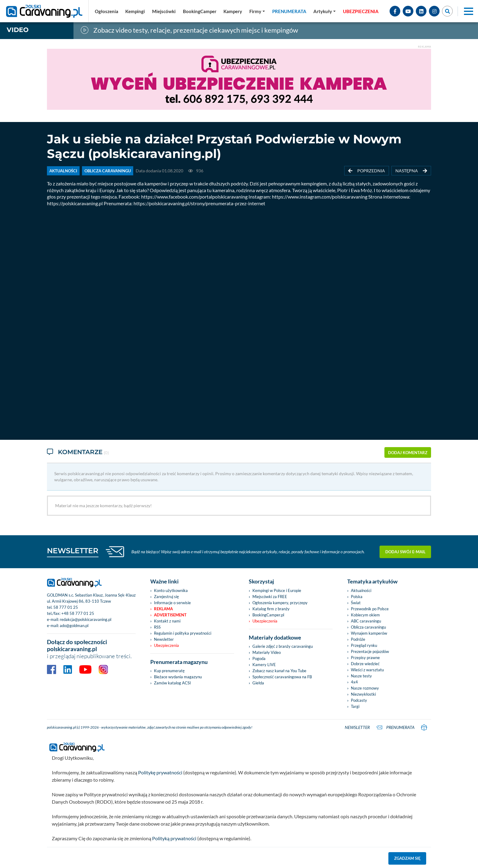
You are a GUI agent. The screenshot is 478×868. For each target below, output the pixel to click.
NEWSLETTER (73, 551)
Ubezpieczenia (166, 645)
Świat (356, 603)
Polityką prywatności (174, 838)
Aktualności (361, 590)
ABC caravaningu (366, 621)
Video (18, 30)
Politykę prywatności (160, 772)
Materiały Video (267, 652)
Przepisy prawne (365, 658)
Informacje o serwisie (172, 603)
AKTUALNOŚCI (63, 171)
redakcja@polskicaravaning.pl (86, 619)
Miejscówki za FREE (270, 597)
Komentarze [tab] (78, 452)
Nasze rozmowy (365, 688)
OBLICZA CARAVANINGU (108, 171)
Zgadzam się (407, 858)
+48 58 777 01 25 (78, 613)
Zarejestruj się (166, 597)
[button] (325, 11)
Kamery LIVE (264, 665)
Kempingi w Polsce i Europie (277, 590)
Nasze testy (361, 676)
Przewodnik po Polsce (370, 609)
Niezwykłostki (363, 694)
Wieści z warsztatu (367, 670)
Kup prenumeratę (169, 671)
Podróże (358, 639)
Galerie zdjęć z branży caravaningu (283, 646)
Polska (357, 597)
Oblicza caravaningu (368, 627)
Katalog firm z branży (271, 609)
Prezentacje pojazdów (370, 651)
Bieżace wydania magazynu (178, 677)
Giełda (258, 683)
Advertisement (170, 615)
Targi (355, 706)
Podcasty (359, 700)
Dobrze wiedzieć (365, 664)
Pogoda (259, 658)
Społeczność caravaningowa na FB (282, 677)
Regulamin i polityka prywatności (183, 633)
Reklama (163, 609)
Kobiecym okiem (365, 615)
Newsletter (164, 639)
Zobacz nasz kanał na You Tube (279, 671)
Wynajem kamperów (369, 633)
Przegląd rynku (364, 645)
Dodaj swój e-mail (405, 552)
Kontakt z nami (167, 621)
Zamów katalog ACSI (172, 683)
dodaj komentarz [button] (408, 453)
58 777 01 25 (66, 607)
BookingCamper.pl (268, 615)
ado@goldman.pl (74, 626)
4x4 (354, 682)
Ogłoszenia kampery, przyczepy (280, 603)
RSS (157, 627)
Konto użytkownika (171, 590)
